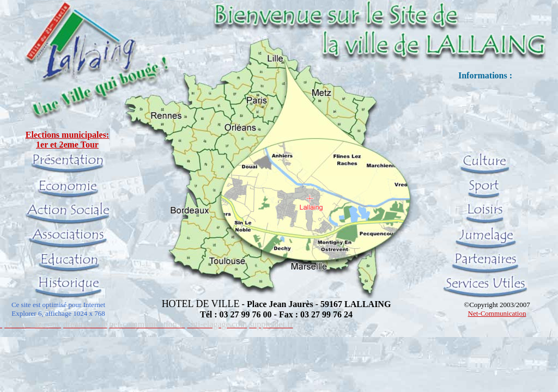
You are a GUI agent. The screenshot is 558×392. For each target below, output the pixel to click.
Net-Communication (497, 313)
